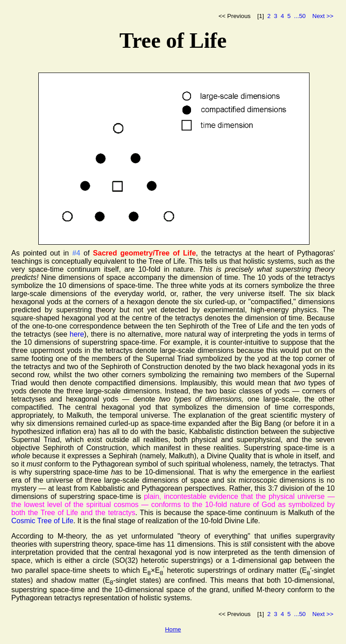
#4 (76, 253)
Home (173, 629)
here (77, 334)
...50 (300, 16)
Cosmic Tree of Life (42, 521)
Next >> (323, 16)
